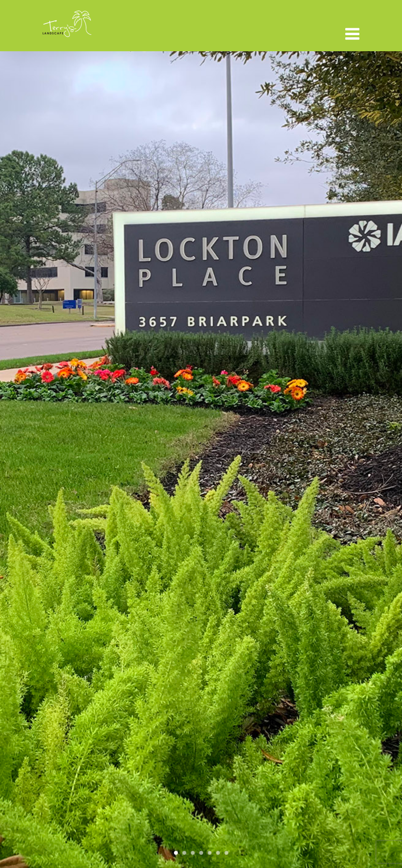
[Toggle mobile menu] (353, 34)
